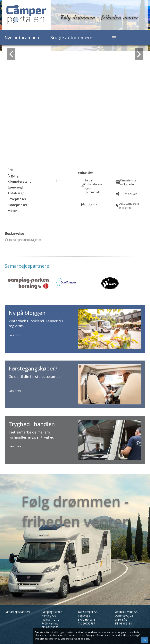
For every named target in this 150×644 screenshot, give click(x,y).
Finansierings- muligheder (129, 182)
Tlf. (50, 627)
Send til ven (130, 194)
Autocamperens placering (129, 206)
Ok (144, 640)
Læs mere (15, 335)
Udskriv (92, 204)
